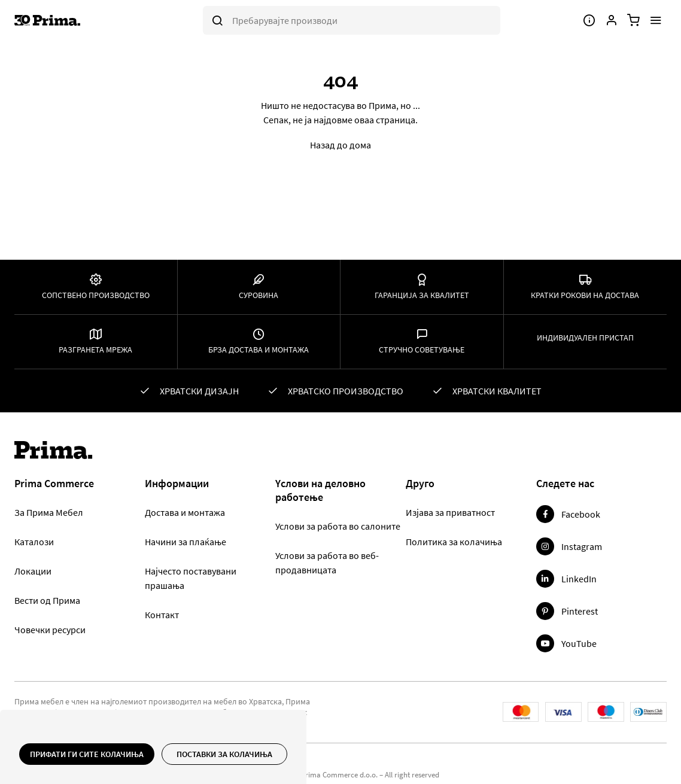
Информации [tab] (177, 484)
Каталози (34, 542)
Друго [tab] (420, 484)
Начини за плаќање (186, 542)
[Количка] (633, 20)
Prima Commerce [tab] (54, 484)
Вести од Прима (47, 600)
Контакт (162, 615)
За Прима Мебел (49, 512)
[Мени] (656, 20)
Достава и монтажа (185, 512)
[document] (153, 754)
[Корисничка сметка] (611, 20)
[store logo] (70, 20)
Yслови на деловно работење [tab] (320, 490)
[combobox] (352, 20)
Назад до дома (340, 145)
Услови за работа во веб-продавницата (327, 563)
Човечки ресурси (50, 630)
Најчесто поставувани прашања (191, 578)
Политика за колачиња (454, 542)
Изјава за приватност (450, 512)
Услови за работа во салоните (338, 526)
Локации (33, 571)
